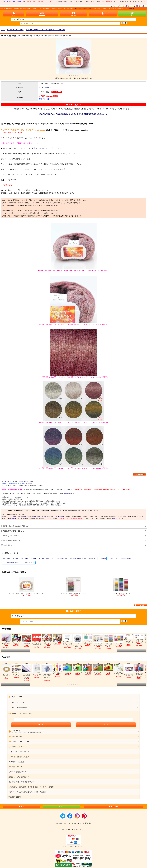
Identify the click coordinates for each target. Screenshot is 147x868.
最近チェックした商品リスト (20, 777)
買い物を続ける (7, 545)
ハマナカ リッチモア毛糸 (46, 559)
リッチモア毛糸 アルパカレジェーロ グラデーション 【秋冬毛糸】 (46, 517)
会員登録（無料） (140, 6)
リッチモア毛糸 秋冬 (62, 559)
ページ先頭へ (113, 806)
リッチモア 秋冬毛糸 (126, 559)
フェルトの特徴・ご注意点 (19, 757)
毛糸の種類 (103, 559)
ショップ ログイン (17, 703)
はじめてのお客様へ (16, 747)
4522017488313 (45, 88)
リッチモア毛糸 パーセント (121, 587)
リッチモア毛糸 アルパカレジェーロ (74, 587)
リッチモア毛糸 (113, 559)
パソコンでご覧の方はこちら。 (74, 830)
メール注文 (29, 483)
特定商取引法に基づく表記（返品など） (16, 526)
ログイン (5, 481)
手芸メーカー (7, 559)
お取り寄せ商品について (18, 772)
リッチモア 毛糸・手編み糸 (19, 517)
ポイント (24, 481)
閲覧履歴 (144, 9)
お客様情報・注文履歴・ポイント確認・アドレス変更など (31, 787)
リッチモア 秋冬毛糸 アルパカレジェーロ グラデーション (19, 563)
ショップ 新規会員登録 (18, 708)
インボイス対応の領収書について (22, 782)
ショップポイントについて (19, 752)
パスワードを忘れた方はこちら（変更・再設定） (28, 792)
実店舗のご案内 (15, 797)
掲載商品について (15, 767)
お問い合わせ (67, 493)
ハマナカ (16, 559)
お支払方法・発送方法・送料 (96, 9)
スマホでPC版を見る (84, 823)
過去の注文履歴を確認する (11, 540)
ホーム (21, 806)
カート (62, 806)
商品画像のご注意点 (16, 762)
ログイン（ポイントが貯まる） (121, 6)
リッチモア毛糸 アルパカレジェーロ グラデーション (43, 148)
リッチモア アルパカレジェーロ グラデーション (83, 559)
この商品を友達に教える (10, 536)
